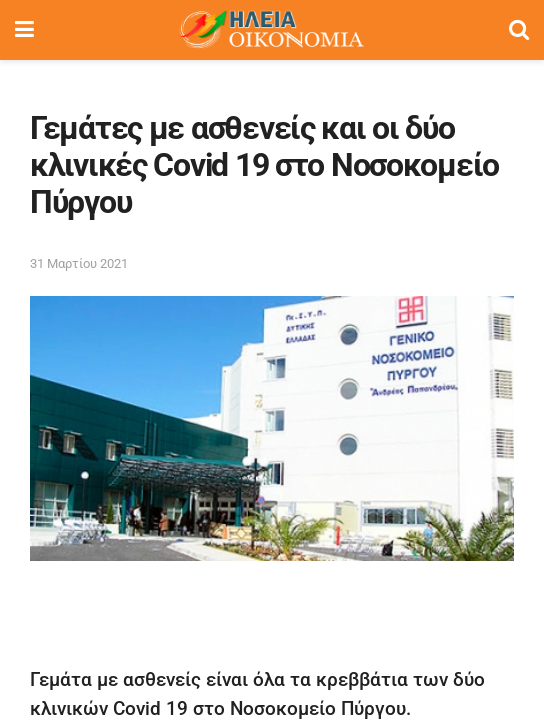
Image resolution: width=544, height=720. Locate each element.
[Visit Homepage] (271, 30)
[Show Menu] (24, 30)
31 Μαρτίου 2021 (79, 263)
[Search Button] (519, 30)
